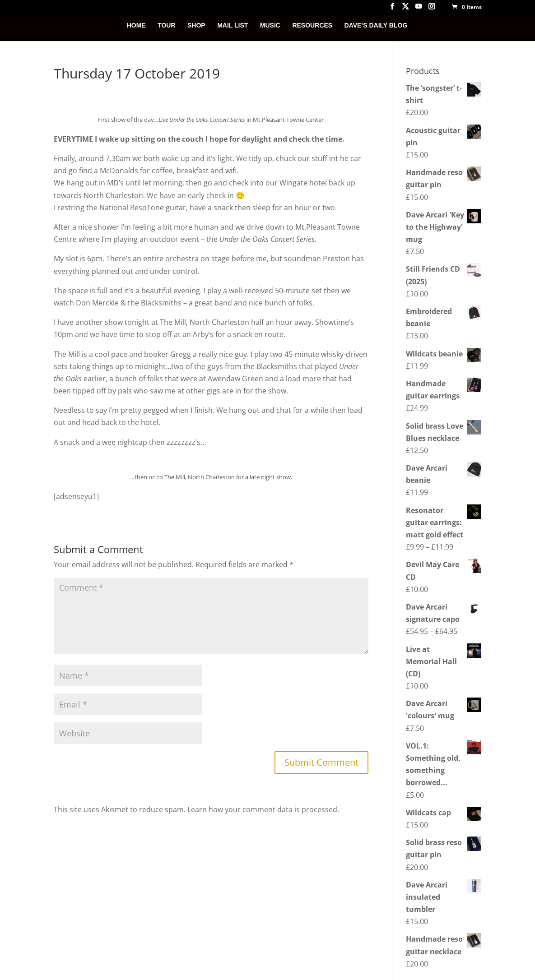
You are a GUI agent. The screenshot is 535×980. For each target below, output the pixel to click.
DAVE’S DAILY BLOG (376, 25)
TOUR (166, 25)
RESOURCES (312, 25)
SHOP (196, 25)
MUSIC (270, 25)
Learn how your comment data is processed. (263, 809)
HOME (136, 25)
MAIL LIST (233, 25)
